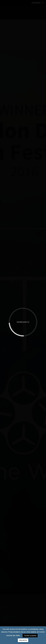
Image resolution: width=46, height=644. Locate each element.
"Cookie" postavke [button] (30, 636)
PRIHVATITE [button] (23, 640)
